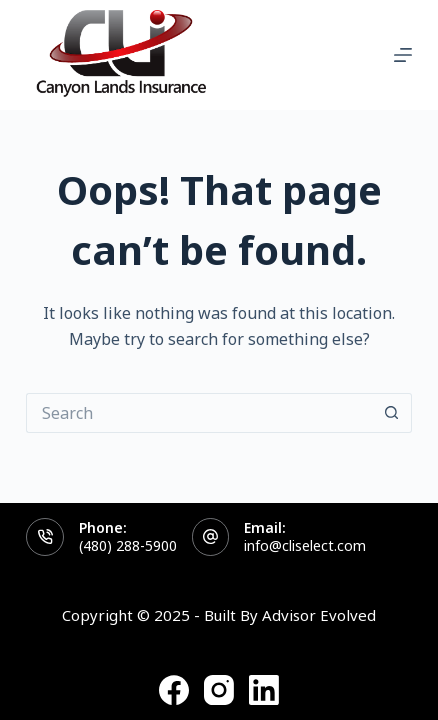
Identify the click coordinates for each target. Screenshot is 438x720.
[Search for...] (198, 413)
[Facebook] (174, 690)
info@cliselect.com (305, 545)
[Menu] (403, 55)
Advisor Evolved (319, 615)
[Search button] (392, 413)
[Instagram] (219, 690)
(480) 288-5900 (128, 545)
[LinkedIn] (264, 690)
